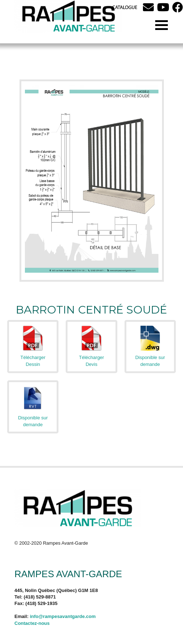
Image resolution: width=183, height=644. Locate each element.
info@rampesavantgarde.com (63, 616)
